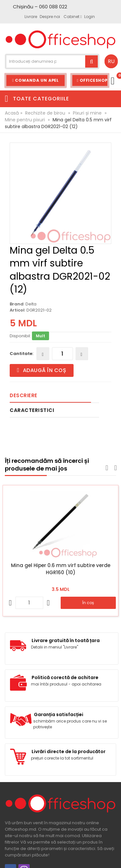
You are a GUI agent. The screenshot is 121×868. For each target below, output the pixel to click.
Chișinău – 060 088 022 (40, 7)
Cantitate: (21, 354)
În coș (88, 603)
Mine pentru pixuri (25, 120)
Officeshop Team (93, 80)
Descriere (24, 395)
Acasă (12, 113)
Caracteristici (32, 410)
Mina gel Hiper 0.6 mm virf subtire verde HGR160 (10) (61, 569)
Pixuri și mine (87, 113)
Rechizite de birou (45, 113)
